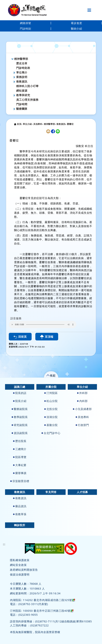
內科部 (82, 401)
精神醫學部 (21, 59)
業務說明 (22, 77)
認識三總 (20, 387)
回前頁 (20, 337)
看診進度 (76, 23)
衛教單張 (20, 514)
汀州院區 (51, 393)
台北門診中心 (51, 433)
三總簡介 (20, 449)
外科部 (82, 393)
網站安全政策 (18, 565)
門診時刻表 (23, 68)
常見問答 (51, 492)
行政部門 (82, 425)
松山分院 (51, 401)
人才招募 (82, 492)
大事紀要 (20, 465)
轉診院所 (20, 525)
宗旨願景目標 (20, 481)
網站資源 (22, 91)
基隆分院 (51, 425)
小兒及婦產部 (82, 409)
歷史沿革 (22, 63)
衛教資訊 (22, 82)
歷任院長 (20, 441)
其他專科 (82, 417)
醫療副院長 (20, 409)
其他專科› (38, 124)
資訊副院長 (20, 433)
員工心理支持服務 (27, 100)
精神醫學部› (50, 124)
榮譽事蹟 (20, 473)
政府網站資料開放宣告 (24, 570)
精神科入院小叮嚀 (27, 86)
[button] (51, 375)
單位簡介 (22, 72)
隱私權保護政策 (20, 560)
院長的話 (20, 393)
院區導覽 (20, 457)
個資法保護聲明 (20, 575)
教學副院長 (20, 417)
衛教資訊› (61, 124)
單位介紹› (28, 124)
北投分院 (51, 409)
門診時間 (22, 104)
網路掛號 (25, 23)
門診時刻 (25, 29)
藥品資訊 (20, 506)
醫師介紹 (76, 29)
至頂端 (47, 337)
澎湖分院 (51, 417)
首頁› (20, 124)
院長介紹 (20, 401)
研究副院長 (20, 425)
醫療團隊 (22, 109)
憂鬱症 (70, 124)
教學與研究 (23, 95)
